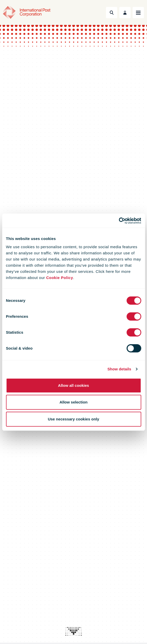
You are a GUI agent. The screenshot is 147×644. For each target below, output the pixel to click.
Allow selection (73, 402)
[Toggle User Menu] (125, 13)
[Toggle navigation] (138, 13)
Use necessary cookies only (73, 419)
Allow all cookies (73, 385)
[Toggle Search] (112, 13)
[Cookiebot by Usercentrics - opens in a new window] (119, 221)
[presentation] (74, 631)
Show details (119, 369)
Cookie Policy (60, 278)
